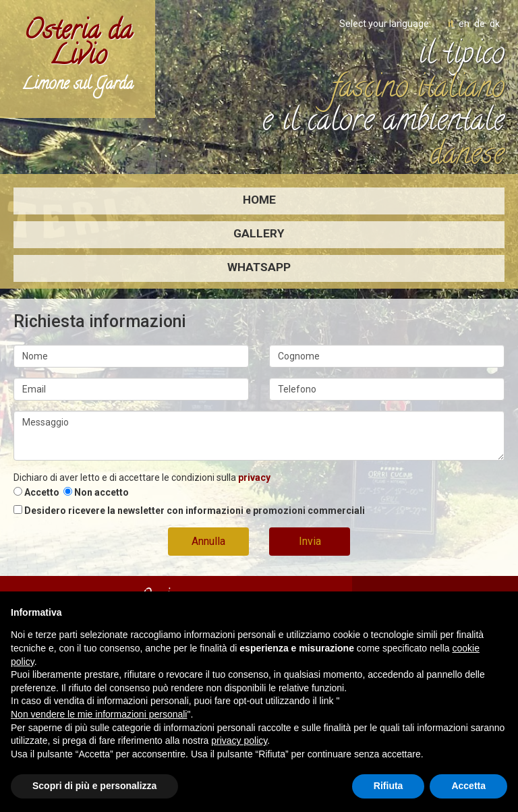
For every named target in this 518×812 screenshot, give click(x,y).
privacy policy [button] (239, 741)
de (480, 24)
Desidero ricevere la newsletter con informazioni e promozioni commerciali (189, 511)
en (464, 24)
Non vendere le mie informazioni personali (99, 714)
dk (495, 24)
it (451, 24)
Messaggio (259, 436)
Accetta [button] (468, 786)
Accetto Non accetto (71, 492)
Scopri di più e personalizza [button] (94, 786)
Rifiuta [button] (388, 786)
